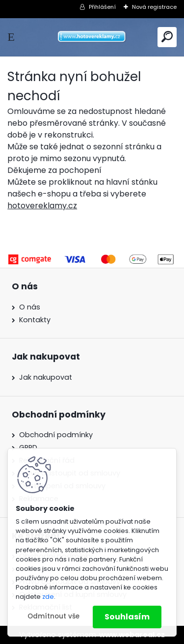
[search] (167, 37)
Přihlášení (102, 7)
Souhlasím (127, 617)
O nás (30, 307)
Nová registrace (154, 7)
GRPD (28, 448)
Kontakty (35, 320)
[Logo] (92, 37)
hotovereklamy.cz (42, 206)
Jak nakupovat (46, 377)
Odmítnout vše (53, 616)
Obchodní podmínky (56, 435)
